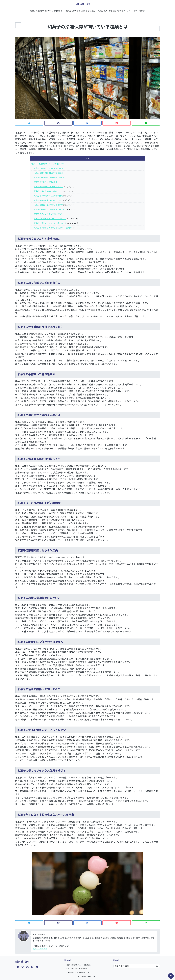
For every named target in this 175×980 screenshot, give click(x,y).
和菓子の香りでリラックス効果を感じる (50, 223)
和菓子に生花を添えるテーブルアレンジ (50, 219)
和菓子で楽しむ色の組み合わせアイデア (114, 11)
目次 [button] (87, 158)
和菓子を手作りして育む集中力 (47, 182)
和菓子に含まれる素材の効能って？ (48, 191)
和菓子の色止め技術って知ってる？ (48, 214)
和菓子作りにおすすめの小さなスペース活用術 (53, 228)
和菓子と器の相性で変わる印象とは (48, 187)
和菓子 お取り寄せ (40, 949)
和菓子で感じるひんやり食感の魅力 (48, 168)
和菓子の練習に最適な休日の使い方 (48, 205)
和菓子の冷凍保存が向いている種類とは (46, 11)
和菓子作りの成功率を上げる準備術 (48, 196)
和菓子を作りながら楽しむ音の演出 (80, 11)
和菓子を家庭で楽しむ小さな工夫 (48, 200)
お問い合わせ (139, 11)
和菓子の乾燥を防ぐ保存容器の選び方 (49, 209)
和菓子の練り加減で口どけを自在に (48, 173)
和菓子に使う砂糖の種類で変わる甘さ (49, 177)
